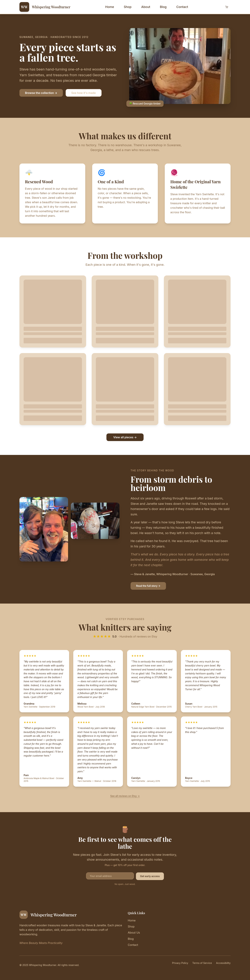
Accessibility (223, 963)
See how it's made (84, 93)
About (146, 7)
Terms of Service (202, 963)
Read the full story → (148, 586)
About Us (134, 933)
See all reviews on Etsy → (125, 796)
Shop (128, 7)
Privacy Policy (180, 963)
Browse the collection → (41, 93)
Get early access (150, 876)
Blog (163, 7)
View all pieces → (125, 437)
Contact (182, 7)
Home (110, 7)
